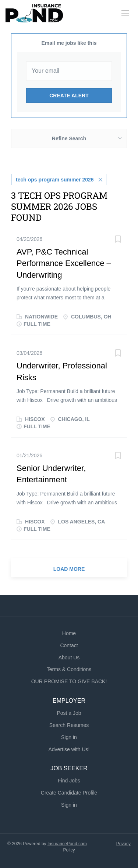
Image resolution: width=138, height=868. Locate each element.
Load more (69, 569)
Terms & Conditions (69, 669)
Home (69, 633)
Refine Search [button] (69, 138)
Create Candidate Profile (69, 793)
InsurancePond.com (67, 844)
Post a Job (69, 713)
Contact (69, 645)
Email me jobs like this (69, 43)
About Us (69, 658)
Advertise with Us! (69, 749)
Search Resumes (69, 725)
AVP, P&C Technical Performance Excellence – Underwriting (64, 263)
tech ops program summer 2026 (55, 180)
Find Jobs (69, 781)
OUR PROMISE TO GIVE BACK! (69, 681)
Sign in (69, 737)
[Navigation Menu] (125, 13)
